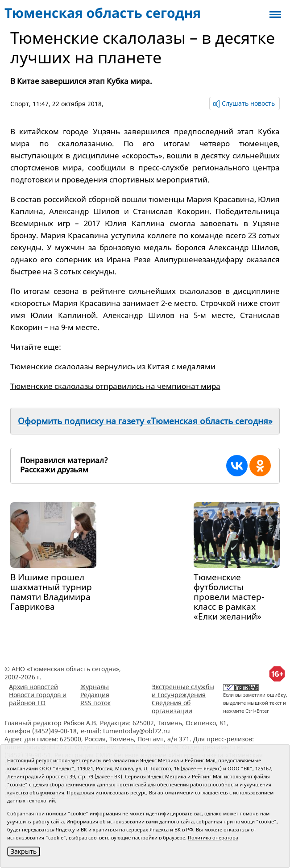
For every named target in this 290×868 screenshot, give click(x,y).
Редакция (95, 695)
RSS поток (95, 703)
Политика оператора (213, 837)
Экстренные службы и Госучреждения (183, 691)
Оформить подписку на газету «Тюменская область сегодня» (145, 421)
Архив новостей (33, 687)
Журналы (95, 687)
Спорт (20, 104)
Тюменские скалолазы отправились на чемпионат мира (115, 386)
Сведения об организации (172, 707)
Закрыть (24, 851)
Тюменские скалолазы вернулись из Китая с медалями (113, 366)
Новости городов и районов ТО (38, 699)
